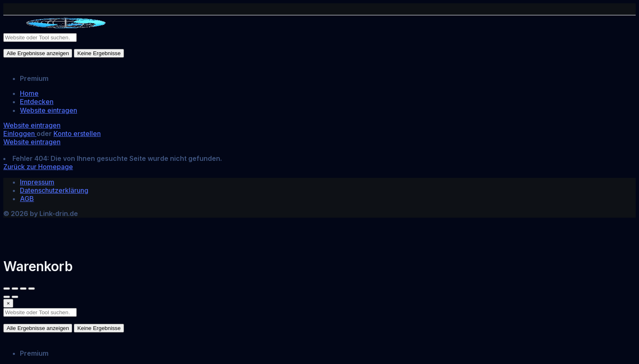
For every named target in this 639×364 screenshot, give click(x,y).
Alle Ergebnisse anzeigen (38, 53)
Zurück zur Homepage (38, 167)
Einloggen (20, 133)
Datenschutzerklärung (54, 190)
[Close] (8, 303)
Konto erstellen (77, 133)
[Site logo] (66, 29)
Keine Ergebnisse (99, 53)
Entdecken (37, 102)
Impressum (37, 182)
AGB (27, 199)
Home (29, 93)
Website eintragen (49, 110)
